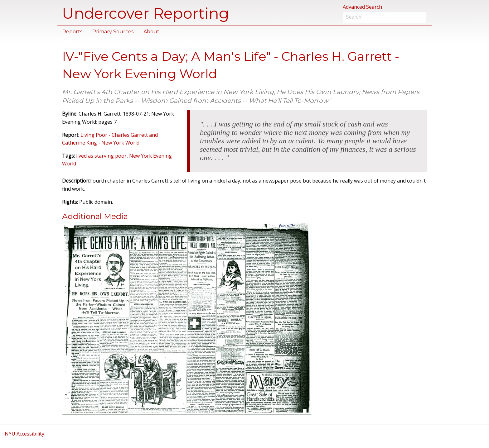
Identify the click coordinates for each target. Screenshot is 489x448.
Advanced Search (362, 7)
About (151, 32)
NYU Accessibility (24, 434)
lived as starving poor (101, 156)
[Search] (385, 17)
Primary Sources (113, 32)
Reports (72, 32)
